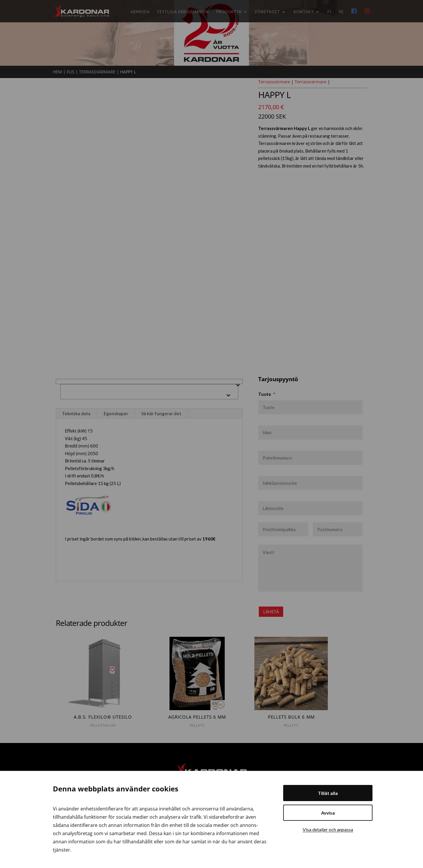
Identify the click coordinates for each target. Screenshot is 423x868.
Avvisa (328, 813)
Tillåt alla (328, 793)
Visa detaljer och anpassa (328, 829)
